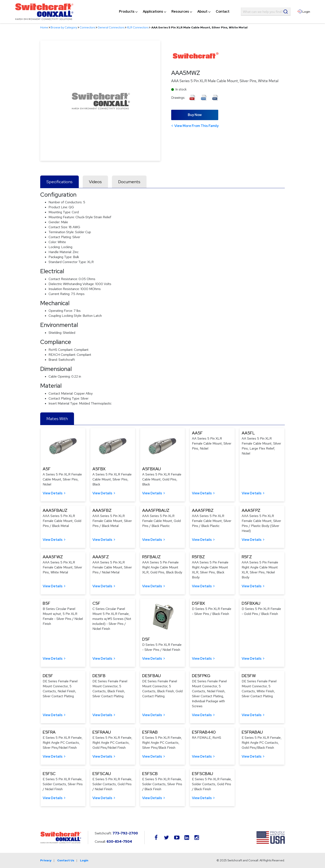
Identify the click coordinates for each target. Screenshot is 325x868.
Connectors (87, 27)
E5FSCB (150, 774)
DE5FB (99, 676)
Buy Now (195, 115)
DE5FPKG (201, 676)
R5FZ (247, 557)
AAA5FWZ (53, 557)
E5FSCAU (102, 774)
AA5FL (248, 433)
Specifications (59, 182)
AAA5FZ (101, 557)
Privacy (46, 860)
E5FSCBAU (203, 774)
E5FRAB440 (204, 732)
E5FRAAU (102, 732)
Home (44, 27)
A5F (47, 469)
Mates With (57, 419)
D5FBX (198, 603)
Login (84, 860)
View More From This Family (196, 126)
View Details (53, 493)
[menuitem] (127, 12)
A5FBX (99, 469)
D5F (146, 639)
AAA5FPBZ (203, 510)
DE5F (48, 676)
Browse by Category (64, 27)
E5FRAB (150, 732)
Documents (129, 182)
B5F (47, 603)
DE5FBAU (152, 676)
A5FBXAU (152, 469)
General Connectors (111, 27)
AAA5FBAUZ (55, 510)
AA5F (197, 433)
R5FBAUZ (151, 557)
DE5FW (249, 676)
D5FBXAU (251, 603)
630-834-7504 (119, 842)
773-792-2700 (125, 833)
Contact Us (66, 860)
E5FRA (49, 732)
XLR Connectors (138, 27)
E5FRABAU (252, 732)
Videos (95, 182)
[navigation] (174, 12)
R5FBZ (198, 557)
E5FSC (49, 774)
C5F (96, 603)
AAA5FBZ (102, 510)
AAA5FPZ (251, 510)
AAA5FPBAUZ (156, 510)
